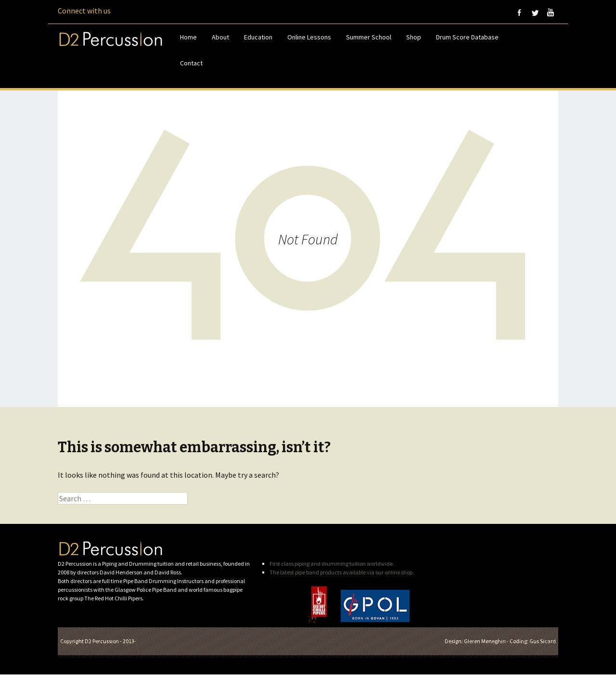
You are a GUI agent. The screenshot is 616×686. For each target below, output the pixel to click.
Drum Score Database (467, 37)
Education (258, 37)
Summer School (369, 37)
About (220, 37)
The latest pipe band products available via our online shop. (342, 572)
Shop (414, 37)
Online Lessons (309, 37)
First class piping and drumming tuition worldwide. (332, 564)
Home (188, 37)
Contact (191, 63)
